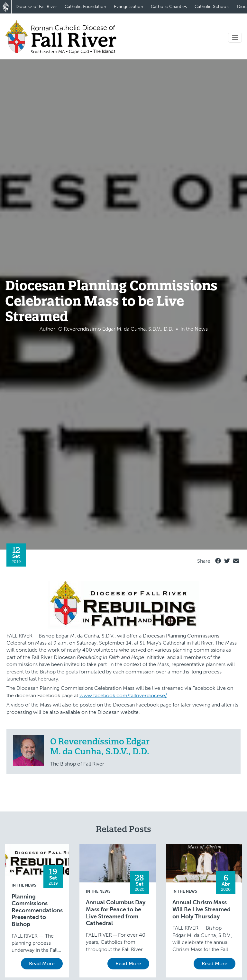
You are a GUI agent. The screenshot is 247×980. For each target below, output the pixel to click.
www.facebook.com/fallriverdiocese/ (123, 695)
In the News (24, 885)
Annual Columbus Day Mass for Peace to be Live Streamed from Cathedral (116, 913)
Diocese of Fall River (36, 7)
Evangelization (128, 7)
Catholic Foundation (85, 7)
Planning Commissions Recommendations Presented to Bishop (37, 911)
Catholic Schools (212, 7)
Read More (42, 963)
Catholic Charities (169, 7)
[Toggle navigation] (235, 38)
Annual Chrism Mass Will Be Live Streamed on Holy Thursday (201, 909)
